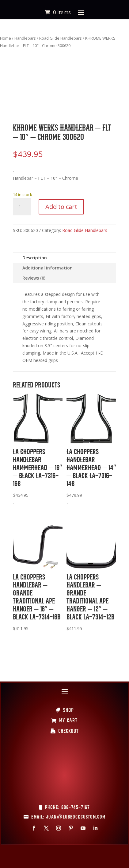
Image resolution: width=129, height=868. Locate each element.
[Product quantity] (22, 207)
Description (35, 258)
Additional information (47, 268)
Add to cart (61, 207)
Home (6, 38)
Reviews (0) (34, 278)
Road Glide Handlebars (61, 38)
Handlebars (25, 38)
